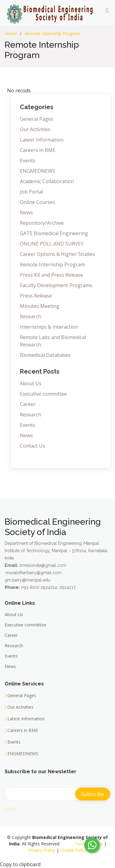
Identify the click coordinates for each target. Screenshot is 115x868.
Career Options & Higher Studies (57, 254)
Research (31, 316)
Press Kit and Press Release (52, 275)
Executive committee (43, 394)
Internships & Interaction (49, 327)
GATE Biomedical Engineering (54, 233)
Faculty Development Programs (56, 285)
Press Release (36, 296)
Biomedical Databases (45, 355)
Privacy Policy (42, 850)
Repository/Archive (42, 223)
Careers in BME (38, 150)
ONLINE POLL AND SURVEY (52, 244)
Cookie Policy (73, 850)
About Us (31, 383)
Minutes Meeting (40, 306)
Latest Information (42, 140)
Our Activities (35, 129)
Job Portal (31, 192)
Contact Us (33, 446)
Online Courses (38, 202)
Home (11, 33)
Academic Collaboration (47, 181)
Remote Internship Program (52, 33)
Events (28, 161)
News (26, 212)
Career (28, 404)
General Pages (37, 119)
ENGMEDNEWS (38, 171)
